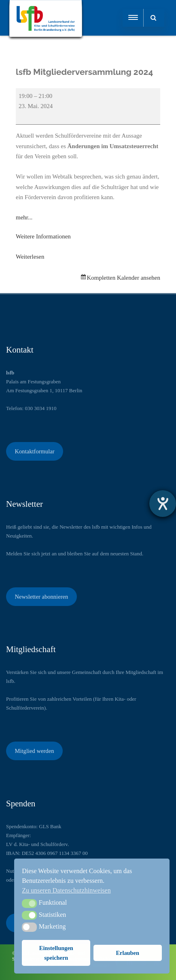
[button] (29, 903)
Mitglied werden (34, 751)
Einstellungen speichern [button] (56, 953)
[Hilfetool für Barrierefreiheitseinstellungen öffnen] (163, 504)
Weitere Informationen (43, 236)
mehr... (24, 217)
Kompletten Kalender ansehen (123, 278)
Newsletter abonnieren (41, 597)
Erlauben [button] (127, 953)
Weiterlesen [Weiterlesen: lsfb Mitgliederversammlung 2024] (30, 257)
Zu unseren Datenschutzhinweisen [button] (66, 890)
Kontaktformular (34, 451)
